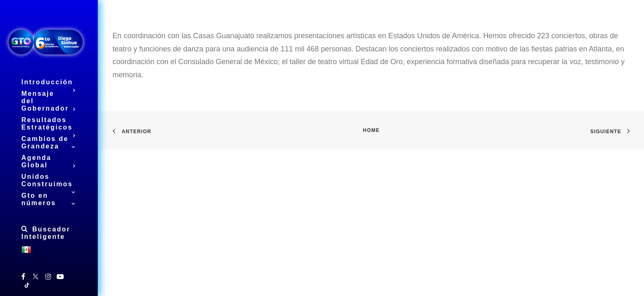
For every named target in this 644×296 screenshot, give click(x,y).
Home (371, 130)
